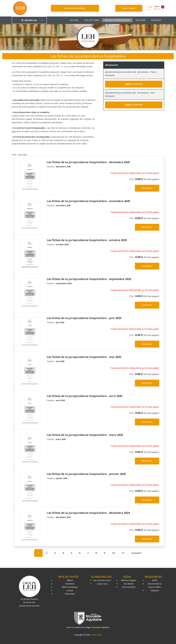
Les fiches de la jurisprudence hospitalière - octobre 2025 (87, 240)
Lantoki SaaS (96, 635)
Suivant (136, 553)
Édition (70, 580)
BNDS (155, 580)
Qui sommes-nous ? (102, 580)
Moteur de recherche (75, 8)
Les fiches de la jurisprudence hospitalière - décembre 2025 (88, 162)
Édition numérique (70, 587)
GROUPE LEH (29, 20)
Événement (70, 594)
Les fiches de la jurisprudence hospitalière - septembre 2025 (89, 279)
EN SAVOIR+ (147, 188)
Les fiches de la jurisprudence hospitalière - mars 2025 (85, 435)
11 (123, 553)
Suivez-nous (102, 584)
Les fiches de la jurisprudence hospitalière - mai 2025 (84, 357)
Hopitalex (155, 590)
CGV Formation (129, 587)
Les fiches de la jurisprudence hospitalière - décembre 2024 (88, 513)
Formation (70, 584)
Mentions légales (129, 580)
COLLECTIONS (92, 20)
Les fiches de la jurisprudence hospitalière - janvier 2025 (86, 474)
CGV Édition (129, 584)
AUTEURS (140, 20)
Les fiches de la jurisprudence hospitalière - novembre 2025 (88, 201)
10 (113, 553)
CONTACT (156, 20)
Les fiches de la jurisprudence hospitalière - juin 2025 (84, 318)
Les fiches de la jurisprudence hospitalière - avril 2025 (85, 396)
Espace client (129, 8)
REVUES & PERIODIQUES (117, 20)
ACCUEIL (74, 20)
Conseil (70, 590)
